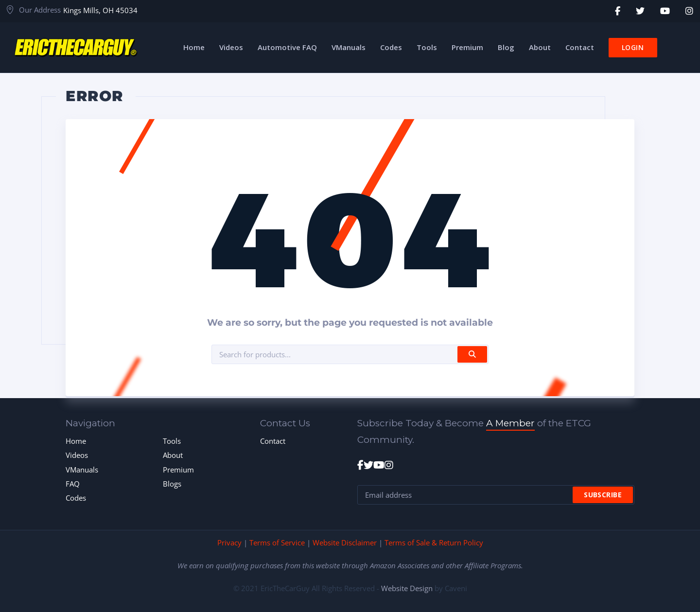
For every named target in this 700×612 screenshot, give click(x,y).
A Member (510, 423)
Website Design (407, 588)
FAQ (73, 484)
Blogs (172, 484)
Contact (273, 441)
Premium (178, 470)
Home (76, 441)
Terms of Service (277, 542)
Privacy (229, 542)
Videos (77, 455)
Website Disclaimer (345, 542)
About (173, 455)
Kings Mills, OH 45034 (100, 10)
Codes (76, 498)
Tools (172, 441)
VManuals (82, 470)
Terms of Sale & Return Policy (434, 542)
